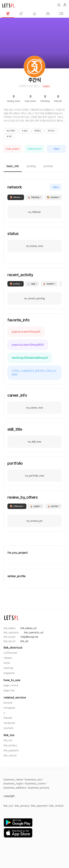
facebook (9, 723)
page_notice (11, 685)
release (8, 658)
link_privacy (10, 745)
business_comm (35, 784)
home (7, 663)
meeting (8, 668)
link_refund (10, 755)
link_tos (8, 740)
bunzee (8, 703)
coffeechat (10, 653)
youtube (8, 728)
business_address (15, 788)
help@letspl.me (29, 637)
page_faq (9, 690)
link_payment (11, 750)
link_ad (24, 641)
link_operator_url (34, 633)
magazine (9, 673)
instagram (9, 708)
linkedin (8, 718)
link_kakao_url (29, 628)
